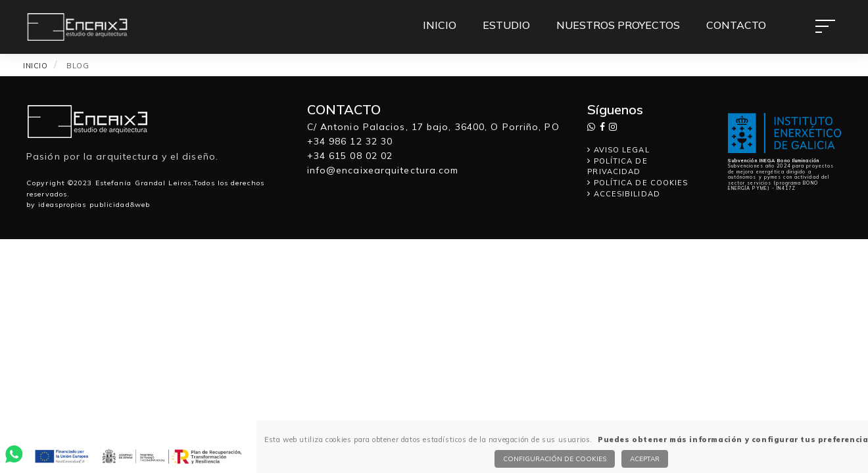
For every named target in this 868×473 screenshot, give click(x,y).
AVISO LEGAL (618, 150)
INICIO (440, 25)
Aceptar (645, 459)
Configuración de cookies (555, 459)
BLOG (78, 66)
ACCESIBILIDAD (624, 194)
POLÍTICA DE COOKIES (638, 183)
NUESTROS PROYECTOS (618, 25)
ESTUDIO (506, 25)
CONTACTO (736, 25)
